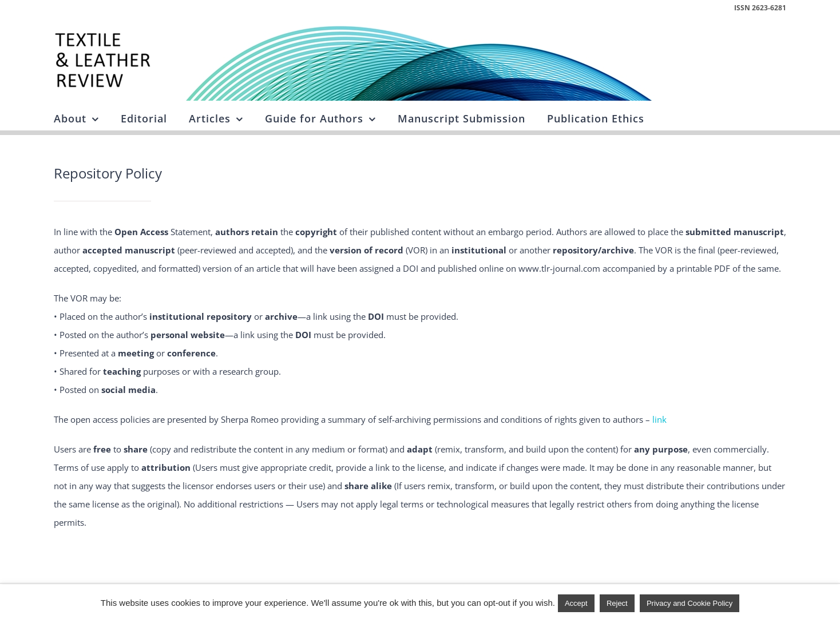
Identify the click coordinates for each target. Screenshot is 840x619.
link (659, 419)
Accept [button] (576, 603)
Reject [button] (617, 603)
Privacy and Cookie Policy (690, 603)
